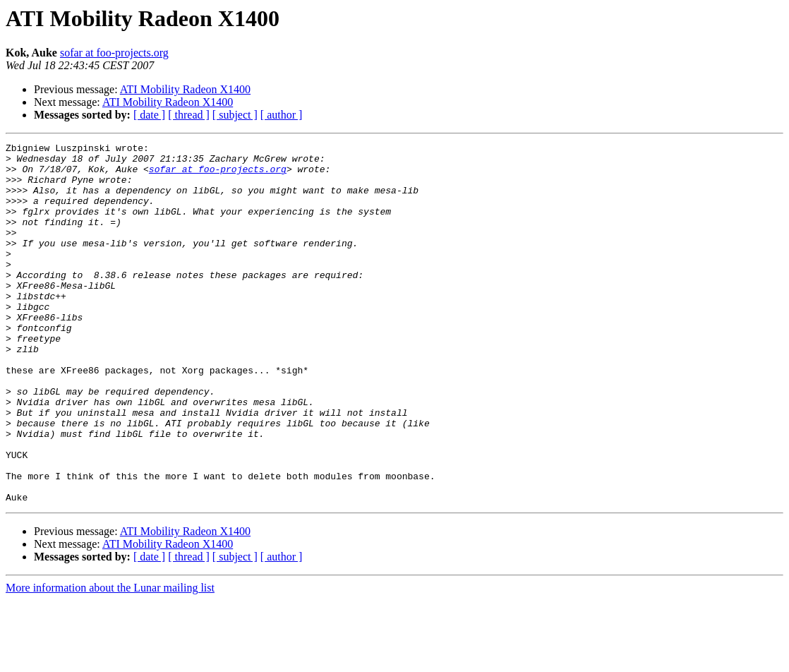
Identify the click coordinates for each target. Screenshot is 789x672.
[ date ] (149, 115)
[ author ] (282, 115)
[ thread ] (189, 115)
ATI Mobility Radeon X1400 (185, 89)
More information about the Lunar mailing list (110, 660)
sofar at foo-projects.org (114, 53)
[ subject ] (235, 115)
